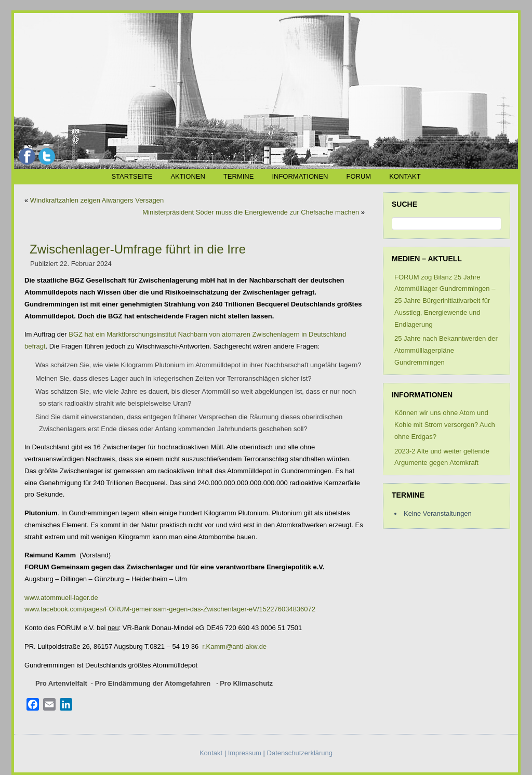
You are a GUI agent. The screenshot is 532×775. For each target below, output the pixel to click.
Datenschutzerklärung (300, 753)
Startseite (132, 176)
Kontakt (405, 176)
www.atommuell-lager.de (61, 598)
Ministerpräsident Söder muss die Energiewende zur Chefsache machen (251, 212)
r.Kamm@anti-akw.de (234, 646)
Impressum (245, 753)
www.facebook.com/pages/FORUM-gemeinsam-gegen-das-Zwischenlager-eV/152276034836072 (170, 609)
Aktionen (188, 176)
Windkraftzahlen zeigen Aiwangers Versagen (97, 200)
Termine (239, 176)
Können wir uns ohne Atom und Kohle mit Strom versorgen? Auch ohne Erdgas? (445, 425)
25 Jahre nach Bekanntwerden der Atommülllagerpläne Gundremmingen (446, 350)
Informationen (300, 176)
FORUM (358, 176)
